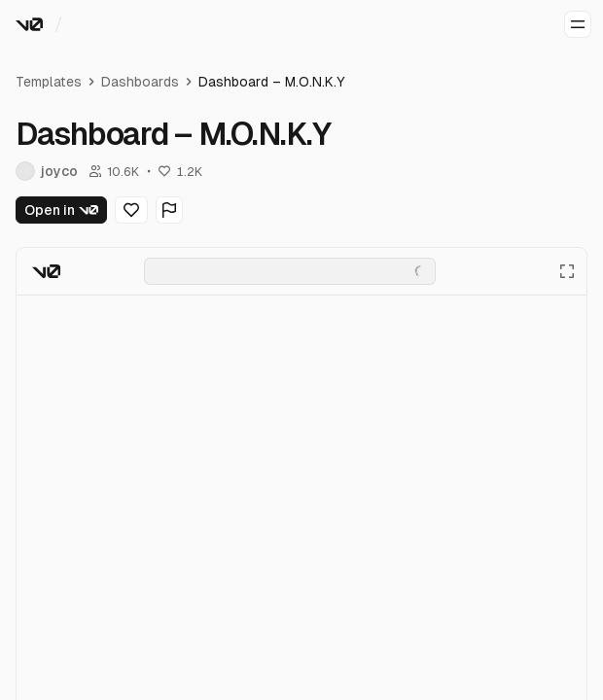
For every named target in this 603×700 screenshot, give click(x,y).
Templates (49, 82)
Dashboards (140, 82)
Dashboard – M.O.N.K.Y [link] (272, 82)
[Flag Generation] (169, 210)
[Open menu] (578, 24)
